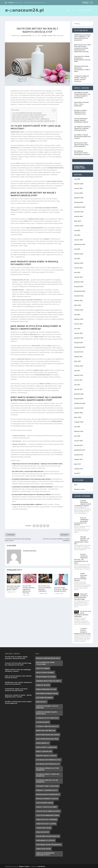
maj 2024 (77, 248)
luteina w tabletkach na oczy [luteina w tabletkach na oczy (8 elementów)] (47, 726)
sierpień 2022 (78, 300)
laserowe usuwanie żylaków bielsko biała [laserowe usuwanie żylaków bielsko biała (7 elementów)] (47, 712)
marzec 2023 (78, 267)
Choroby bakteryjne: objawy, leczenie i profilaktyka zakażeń (81, 120)
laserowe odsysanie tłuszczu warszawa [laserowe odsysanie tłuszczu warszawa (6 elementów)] (47, 706)
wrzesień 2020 (79, 407)
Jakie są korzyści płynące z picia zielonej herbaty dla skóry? (18, 676)
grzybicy (33, 140)
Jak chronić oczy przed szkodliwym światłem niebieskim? (45, 588)
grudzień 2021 (79, 337)
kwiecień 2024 (79, 253)
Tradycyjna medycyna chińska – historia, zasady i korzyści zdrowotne (81, 78)
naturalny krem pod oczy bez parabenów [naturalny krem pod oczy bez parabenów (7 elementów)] (47, 780)
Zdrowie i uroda (85, 11)
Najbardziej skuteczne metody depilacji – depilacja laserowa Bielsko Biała (37, 463)
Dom (68, 11)
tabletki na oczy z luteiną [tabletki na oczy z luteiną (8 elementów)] (46, 823)
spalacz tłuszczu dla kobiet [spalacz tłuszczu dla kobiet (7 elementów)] (47, 806)
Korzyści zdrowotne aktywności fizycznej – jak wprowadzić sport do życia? (81, 558)
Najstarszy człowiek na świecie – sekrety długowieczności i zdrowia (18, 695)
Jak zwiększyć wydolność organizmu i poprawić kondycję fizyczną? (82, 128)
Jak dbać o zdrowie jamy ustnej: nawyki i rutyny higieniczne (18, 702)
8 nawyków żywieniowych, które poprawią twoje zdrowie (31, 478)
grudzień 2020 (79, 393)
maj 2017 (77, 473)
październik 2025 (80, 206)
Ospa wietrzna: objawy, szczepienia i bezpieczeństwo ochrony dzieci (82, 58)
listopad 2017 (79, 445)
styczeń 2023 (78, 276)
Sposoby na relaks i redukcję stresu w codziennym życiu (81, 111)
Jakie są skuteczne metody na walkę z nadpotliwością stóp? (29, 114)
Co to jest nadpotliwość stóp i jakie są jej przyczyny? (27, 112)
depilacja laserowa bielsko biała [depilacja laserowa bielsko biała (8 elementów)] (48, 658)
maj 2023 (77, 258)
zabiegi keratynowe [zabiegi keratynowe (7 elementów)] (43, 848)
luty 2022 (77, 328)
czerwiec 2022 (79, 309)
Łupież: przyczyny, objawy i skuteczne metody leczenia (81, 576)
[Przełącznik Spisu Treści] (53, 110)
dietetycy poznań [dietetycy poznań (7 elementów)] (43, 668)
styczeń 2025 (78, 239)
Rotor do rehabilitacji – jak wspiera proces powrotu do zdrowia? (82, 521)
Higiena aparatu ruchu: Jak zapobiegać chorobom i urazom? (18, 670)
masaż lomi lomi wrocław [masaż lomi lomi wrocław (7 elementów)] (46, 730)
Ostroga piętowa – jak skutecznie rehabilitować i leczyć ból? (82, 540)
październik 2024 (80, 244)
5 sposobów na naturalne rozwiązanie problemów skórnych (32, 486)
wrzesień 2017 (79, 454)
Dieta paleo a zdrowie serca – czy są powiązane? (81, 103)
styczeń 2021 (78, 389)
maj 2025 (77, 230)
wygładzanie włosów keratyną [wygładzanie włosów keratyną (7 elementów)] (48, 836)
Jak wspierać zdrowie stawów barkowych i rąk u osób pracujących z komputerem (82, 94)
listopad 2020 (79, 398)
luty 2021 (77, 384)
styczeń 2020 (78, 440)
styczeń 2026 (78, 192)
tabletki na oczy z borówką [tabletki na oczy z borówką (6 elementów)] (47, 819)
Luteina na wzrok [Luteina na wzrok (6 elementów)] (43, 722)
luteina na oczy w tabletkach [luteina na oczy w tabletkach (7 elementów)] (47, 717)
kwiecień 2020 (79, 431)
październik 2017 (80, 449)
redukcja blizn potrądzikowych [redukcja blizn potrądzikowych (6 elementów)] (48, 794)
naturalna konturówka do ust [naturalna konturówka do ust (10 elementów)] (48, 763)
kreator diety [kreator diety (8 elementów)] (41, 701)
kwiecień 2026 (79, 183)
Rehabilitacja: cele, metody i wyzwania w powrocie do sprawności (18, 683)
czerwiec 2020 (79, 421)
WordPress (42, 866)
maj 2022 (77, 314)
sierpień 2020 (78, 412)
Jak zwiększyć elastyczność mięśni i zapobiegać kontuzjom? (82, 152)
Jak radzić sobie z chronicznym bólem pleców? (28, 471)
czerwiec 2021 (79, 365)
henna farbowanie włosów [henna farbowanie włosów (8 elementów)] (46, 689)
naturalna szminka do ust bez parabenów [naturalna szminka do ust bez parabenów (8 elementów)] (48, 768)
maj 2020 (77, 426)
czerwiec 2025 (79, 225)
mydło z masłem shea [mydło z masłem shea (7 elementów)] (44, 751)
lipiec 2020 (78, 417)
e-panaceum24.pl (26, 35)
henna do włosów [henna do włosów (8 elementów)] (43, 685)
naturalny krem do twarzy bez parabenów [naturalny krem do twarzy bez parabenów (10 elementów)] (48, 774)
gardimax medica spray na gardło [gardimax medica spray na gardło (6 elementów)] (49, 680)
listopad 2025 (79, 202)
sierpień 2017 (78, 459)
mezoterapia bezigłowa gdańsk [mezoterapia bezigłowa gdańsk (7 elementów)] (48, 734)
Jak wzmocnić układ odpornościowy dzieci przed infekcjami (81, 144)
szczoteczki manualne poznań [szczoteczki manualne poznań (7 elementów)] (48, 815)
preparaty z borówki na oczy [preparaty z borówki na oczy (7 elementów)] (47, 790)
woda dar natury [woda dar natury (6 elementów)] (43, 831)
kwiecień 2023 (79, 263)
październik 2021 (80, 347)
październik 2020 (80, 403)
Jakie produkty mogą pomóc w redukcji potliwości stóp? (28, 116)
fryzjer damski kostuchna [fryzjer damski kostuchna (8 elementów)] (46, 676)
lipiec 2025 (78, 220)
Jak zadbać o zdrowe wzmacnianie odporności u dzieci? (82, 136)
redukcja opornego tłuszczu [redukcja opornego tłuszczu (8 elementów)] (47, 798)
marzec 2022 (78, 323)
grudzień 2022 (79, 281)
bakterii (26, 220)
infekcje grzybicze (57, 421)
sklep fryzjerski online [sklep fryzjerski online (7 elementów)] (45, 802)
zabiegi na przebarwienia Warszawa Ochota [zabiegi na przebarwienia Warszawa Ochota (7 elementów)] (45, 853)
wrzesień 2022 (79, 295)
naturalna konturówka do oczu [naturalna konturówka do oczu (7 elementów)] (48, 759)
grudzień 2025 (79, 197)
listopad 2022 (79, 286)
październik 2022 (80, 291)
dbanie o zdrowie (45, 383)
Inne (74, 11)
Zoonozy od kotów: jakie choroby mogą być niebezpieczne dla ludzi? (18, 663)
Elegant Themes (24, 866)
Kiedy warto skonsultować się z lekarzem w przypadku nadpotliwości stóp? (34, 120)
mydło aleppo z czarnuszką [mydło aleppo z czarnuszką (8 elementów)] (46, 747)
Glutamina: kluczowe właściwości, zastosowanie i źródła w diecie (82, 68)
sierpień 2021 (78, 356)
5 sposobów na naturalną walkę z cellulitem (27, 504)
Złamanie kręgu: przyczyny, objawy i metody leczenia (61, 589)
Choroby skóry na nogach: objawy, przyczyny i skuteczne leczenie (16, 657)
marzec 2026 (78, 188)
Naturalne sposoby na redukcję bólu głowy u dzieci (14, 587)
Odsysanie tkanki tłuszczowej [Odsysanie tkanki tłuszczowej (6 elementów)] (47, 785)
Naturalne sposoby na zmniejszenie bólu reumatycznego (81, 596)
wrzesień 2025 (79, 211)
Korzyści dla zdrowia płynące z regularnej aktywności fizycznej (29, 589)
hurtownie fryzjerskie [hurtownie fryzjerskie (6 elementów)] (44, 697)
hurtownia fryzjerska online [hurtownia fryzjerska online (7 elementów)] (47, 693)
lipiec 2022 (78, 305)
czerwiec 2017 (79, 468)
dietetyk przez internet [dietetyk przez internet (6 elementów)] (45, 672)
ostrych (49, 345)
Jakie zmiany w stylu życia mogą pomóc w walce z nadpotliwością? (31, 118)
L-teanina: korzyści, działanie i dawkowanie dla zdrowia (82, 631)
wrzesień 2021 (79, 351)
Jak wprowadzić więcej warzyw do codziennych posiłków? (32, 494)
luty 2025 (77, 235)
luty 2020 (77, 435)
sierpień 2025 (78, 216)
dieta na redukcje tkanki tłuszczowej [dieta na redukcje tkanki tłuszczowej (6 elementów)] (45, 663)
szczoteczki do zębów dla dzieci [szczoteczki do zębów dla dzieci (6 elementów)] (48, 811)
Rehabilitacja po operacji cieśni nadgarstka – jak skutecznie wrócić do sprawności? (82, 37)
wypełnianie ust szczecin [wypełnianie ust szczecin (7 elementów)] (45, 840)
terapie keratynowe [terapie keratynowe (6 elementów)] (44, 827)
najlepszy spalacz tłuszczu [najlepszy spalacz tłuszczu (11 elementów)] (46, 755)
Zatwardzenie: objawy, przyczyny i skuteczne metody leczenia (16, 689)
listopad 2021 (79, 342)
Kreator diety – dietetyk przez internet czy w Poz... (30, 3)
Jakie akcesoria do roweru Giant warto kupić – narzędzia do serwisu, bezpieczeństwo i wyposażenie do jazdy (83, 48)
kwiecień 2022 (79, 319)
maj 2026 (77, 178)
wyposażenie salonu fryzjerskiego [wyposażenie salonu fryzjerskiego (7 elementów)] (49, 844)
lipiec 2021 (78, 361)
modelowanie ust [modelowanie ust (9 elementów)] (43, 742)
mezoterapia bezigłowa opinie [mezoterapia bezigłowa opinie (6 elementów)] (47, 738)
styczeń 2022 (78, 333)
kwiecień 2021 (79, 375)
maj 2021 (77, 370)
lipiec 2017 (78, 463)
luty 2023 (77, 272)
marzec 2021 (78, 379)
